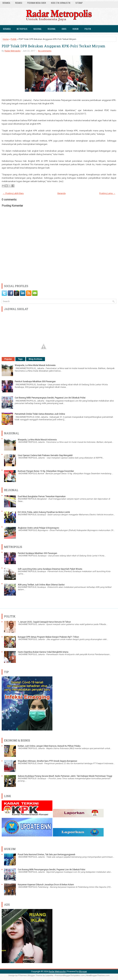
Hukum (75, 29)
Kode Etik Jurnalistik (61, 3)
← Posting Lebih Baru (13, 193)
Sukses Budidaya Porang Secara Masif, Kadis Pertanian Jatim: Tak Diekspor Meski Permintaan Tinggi (65, 776)
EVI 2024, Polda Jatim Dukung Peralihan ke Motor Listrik (44, 512)
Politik (88, 29)
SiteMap (79, 3)
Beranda (6, 3)
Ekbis (64, 29)
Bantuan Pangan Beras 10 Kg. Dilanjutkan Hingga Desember (46, 471)
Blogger (83, 971)
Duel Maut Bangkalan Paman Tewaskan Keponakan (42, 497)
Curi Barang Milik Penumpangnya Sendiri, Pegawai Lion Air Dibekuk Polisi (50, 398)
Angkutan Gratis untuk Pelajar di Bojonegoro (38, 528)
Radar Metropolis (13, 51)
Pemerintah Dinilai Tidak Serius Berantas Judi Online (40, 414)
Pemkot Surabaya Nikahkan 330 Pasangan (35, 381)
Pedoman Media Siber (37, 3)
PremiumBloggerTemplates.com (70, 976)
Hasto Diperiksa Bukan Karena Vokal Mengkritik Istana (43, 652)
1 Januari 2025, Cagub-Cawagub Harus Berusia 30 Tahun (44, 622)
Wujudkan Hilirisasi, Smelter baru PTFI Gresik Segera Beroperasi (47, 761)
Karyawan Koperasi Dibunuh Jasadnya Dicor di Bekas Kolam (46, 885)
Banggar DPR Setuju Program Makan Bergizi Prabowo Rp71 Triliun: (49, 637)
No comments (45, 51)
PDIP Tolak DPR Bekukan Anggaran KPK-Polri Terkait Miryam (54, 46)
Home (6, 39)
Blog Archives (36, 359)
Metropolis (22, 29)
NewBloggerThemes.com (98, 976)
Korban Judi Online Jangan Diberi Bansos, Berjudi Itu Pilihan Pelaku (49, 746)
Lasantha (49, 976)
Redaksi (19, 3)
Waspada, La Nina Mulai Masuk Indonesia (35, 365)
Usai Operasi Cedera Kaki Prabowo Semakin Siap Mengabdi (45, 455)
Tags (20, 359)
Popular (8, 359)
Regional (52, 29)
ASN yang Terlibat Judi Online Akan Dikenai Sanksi (41, 585)
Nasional (38, 29)
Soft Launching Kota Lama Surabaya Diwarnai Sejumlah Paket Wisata (50, 569)
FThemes (22, 976)
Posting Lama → (107, 193)
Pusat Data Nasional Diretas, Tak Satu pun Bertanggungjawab (46, 855)
